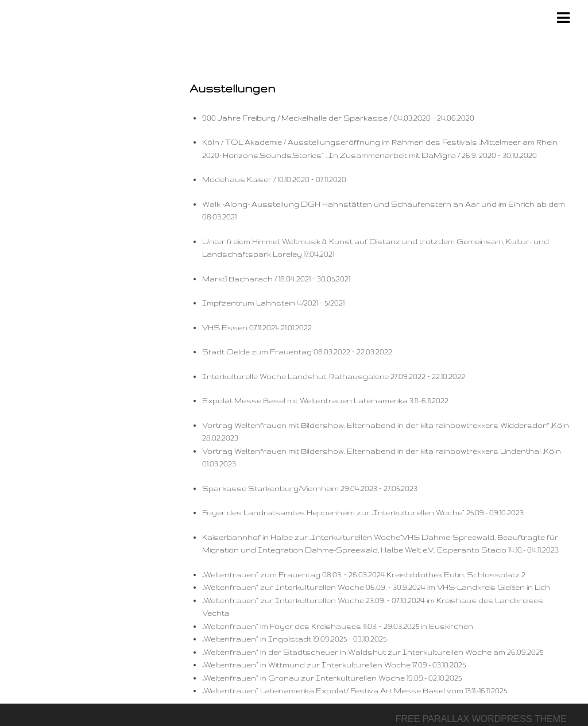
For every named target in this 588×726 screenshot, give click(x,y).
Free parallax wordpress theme (481, 719)
